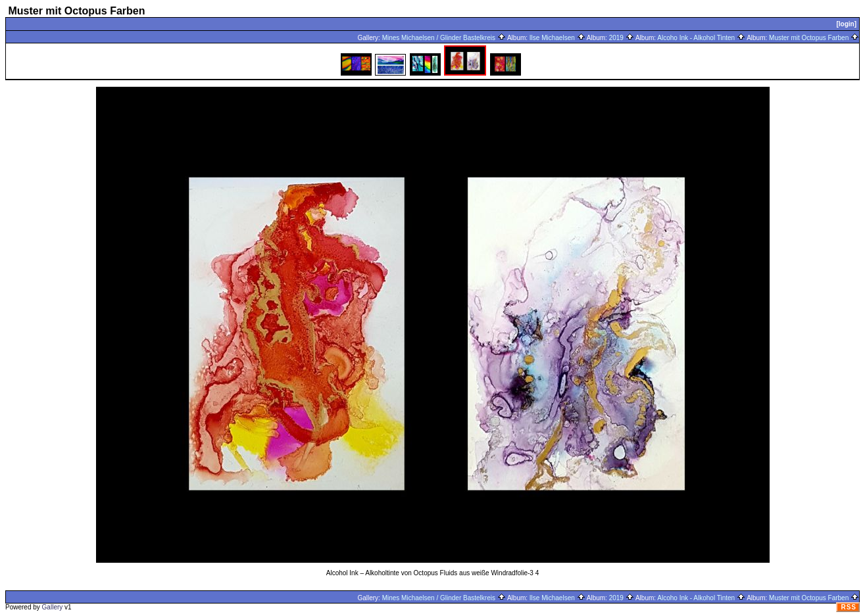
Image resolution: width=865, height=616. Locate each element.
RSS (849, 607)
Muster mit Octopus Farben (814, 38)
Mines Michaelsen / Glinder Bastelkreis (444, 38)
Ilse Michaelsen (557, 38)
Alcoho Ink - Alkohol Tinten (701, 38)
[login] (846, 24)
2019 (622, 38)
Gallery (53, 607)
